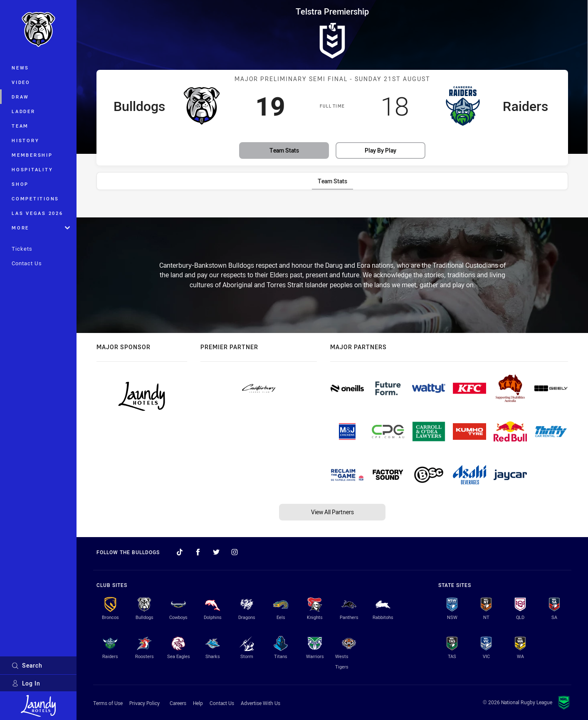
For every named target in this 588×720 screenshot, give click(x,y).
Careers (178, 703)
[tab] (332, 181)
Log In (26, 683)
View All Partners (332, 512)
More (41, 228)
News (20, 68)
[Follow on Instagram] (235, 552)
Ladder (23, 111)
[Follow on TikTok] (180, 552)
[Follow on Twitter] (216, 552)
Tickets (22, 249)
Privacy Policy (145, 703)
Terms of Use (108, 703)
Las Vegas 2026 (37, 213)
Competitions (35, 198)
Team (20, 126)
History (25, 140)
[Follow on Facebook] (198, 552)
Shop (20, 184)
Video (21, 82)
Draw (20, 97)
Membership (32, 155)
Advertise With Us (261, 703)
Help (198, 703)
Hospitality (32, 169)
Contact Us (27, 263)
